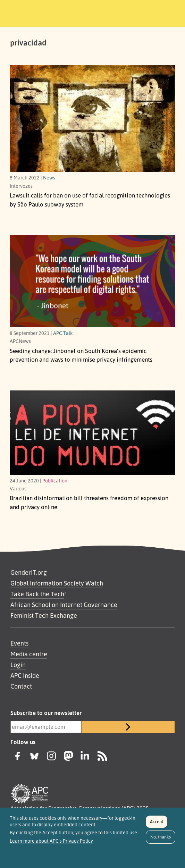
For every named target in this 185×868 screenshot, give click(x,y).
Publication (55, 480)
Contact (21, 686)
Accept (157, 824)
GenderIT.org (29, 572)
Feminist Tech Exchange (44, 615)
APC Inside (25, 675)
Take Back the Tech (37, 594)
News (49, 177)
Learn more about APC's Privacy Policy (51, 843)
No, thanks (161, 839)
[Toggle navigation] (170, 12)
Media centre (29, 654)
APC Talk (63, 333)
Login (18, 665)
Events (19, 643)
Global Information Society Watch (57, 583)
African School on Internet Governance (64, 605)
